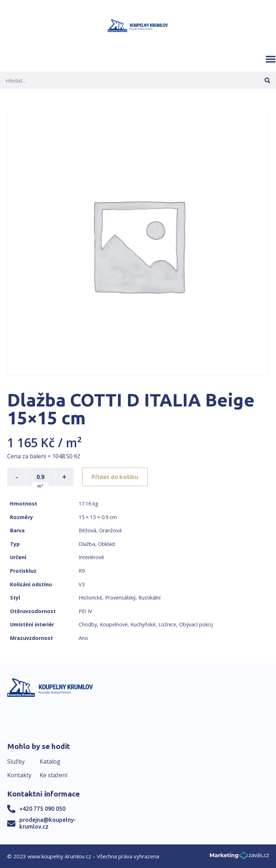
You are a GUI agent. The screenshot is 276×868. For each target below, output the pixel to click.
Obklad (106, 544)
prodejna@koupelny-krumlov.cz (48, 823)
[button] (271, 59)
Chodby (88, 624)
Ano (83, 638)
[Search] (267, 80)
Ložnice (167, 624)
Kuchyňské (143, 624)
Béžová (87, 530)
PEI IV (85, 611)
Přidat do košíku (115, 477)
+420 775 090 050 (42, 809)
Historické (90, 598)
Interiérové (91, 557)
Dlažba (87, 544)
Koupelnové (114, 624)
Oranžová (110, 530)
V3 (82, 584)
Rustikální (149, 598)
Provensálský (120, 598)
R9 (82, 571)
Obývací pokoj (196, 624)
